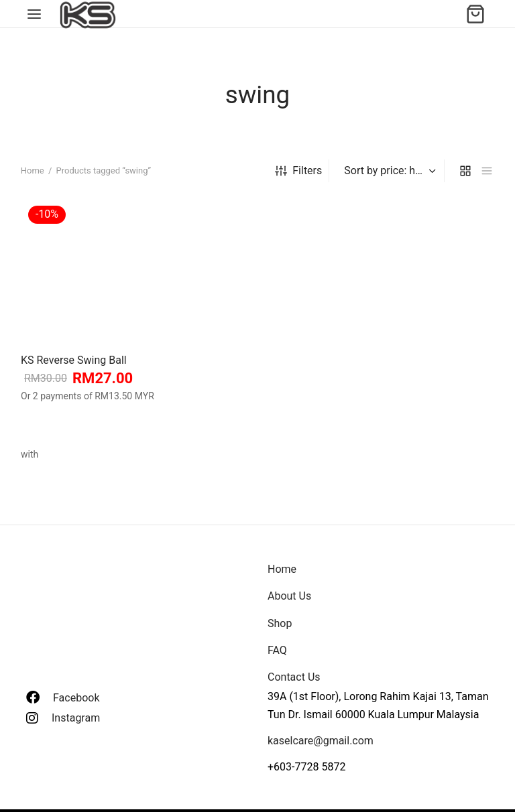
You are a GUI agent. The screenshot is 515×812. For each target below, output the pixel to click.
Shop (280, 623)
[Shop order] (388, 171)
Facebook (76, 698)
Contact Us (294, 677)
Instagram (76, 718)
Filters (298, 171)
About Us (289, 596)
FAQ (277, 650)
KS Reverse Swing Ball (74, 359)
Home (33, 171)
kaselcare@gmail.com (321, 741)
